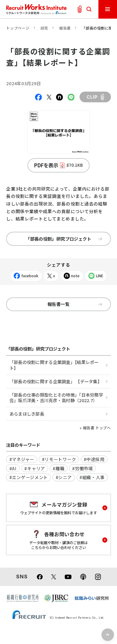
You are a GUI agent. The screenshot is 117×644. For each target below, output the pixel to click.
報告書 (65, 28)
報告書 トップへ (97, 428)
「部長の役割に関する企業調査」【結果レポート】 (54, 365)
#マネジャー (22, 459)
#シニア (64, 477)
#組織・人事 (92, 477)
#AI (13, 468)
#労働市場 (83, 468)
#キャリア (35, 468)
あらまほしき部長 (27, 414)
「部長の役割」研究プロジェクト (64, 239)
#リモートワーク (59, 459)
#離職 (58, 468)
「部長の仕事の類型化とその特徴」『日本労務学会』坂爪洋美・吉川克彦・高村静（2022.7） (56, 397)
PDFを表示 (59, 165)
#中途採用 (94, 459)
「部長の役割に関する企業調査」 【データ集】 (56, 381)
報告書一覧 (75, 304)
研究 (44, 28)
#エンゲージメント (29, 477)
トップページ (18, 28)
